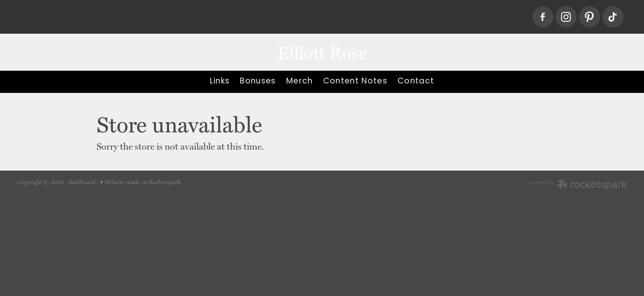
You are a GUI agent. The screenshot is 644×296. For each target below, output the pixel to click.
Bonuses (258, 82)
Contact (416, 82)
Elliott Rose (322, 52)
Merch (300, 82)
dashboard (82, 182)
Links (220, 82)
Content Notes (355, 82)
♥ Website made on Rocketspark (140, 182)
